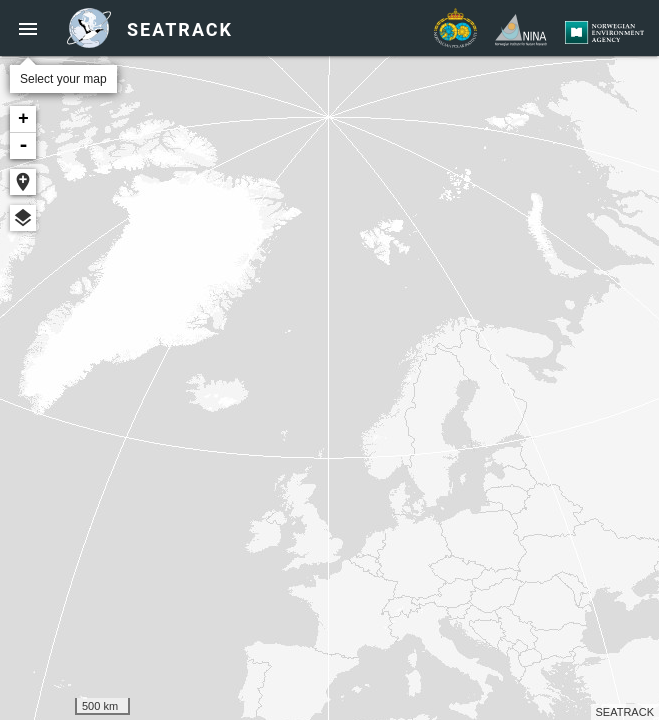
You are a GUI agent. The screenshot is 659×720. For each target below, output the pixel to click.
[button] (28, 28)
